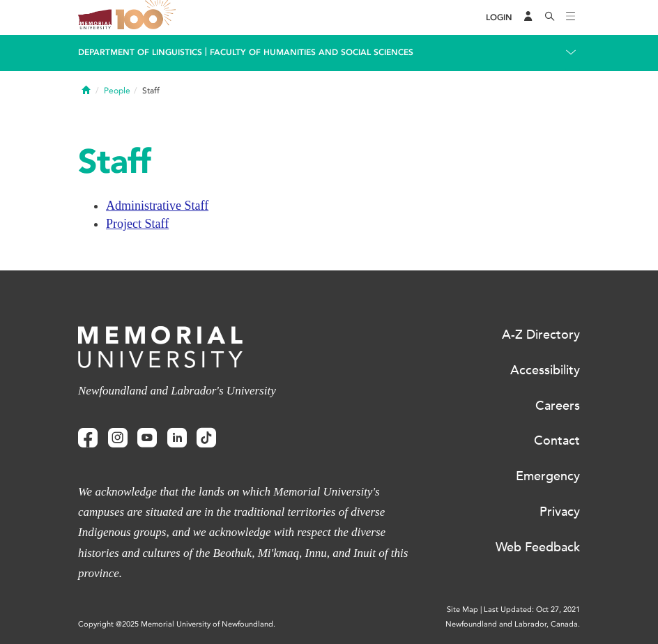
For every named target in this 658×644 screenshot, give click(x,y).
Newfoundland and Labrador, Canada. (513, 624)
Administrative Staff (157, 206)
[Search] (550, 17)
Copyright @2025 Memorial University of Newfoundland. (177, 624)
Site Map (462, 609)
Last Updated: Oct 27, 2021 (532, 609)
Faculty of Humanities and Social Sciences (312, 52)
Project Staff (137, 224)
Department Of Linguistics (140, 52)
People (117, 91)
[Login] (499, 18)
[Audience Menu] (528, 17)
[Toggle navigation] (571, 17)
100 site (148, 17)
